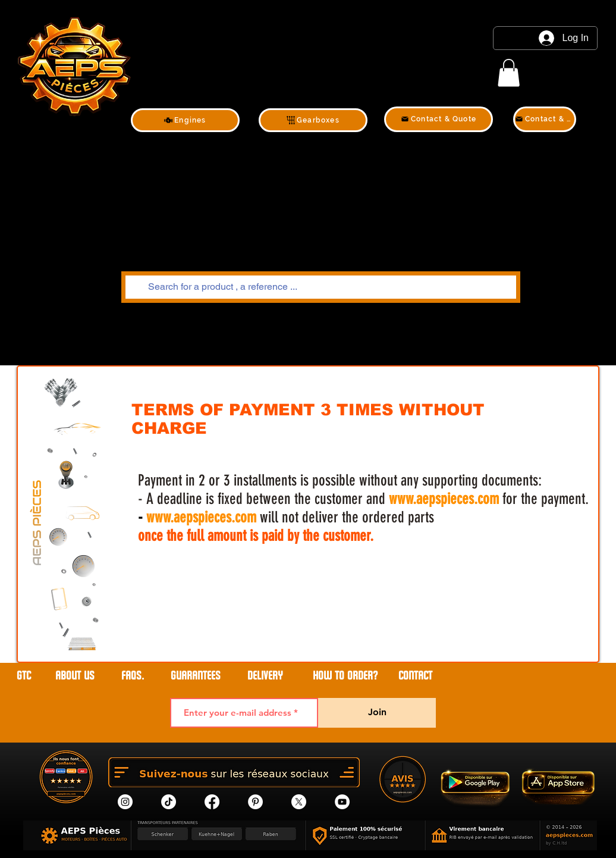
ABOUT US (76, 676)
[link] (509, 73)
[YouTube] (342, 802)
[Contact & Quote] (439, 119)
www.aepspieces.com (444, 499)
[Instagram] (125, 802)
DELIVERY (265, 676)
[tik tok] (169, 802)
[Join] (377, 713)
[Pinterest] (255, 802)
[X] (299, 802)
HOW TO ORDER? (345, 676)
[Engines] (185, 120)
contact (415, 676)
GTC (24, 676)
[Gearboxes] (313, 120)
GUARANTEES (196, 676)
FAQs (131, 676)
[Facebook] (212, 802)
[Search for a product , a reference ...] (320, 287)
